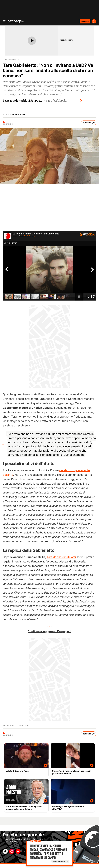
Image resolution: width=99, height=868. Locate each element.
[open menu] (3, 21)
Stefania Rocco (18, 114)
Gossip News (24, 726)
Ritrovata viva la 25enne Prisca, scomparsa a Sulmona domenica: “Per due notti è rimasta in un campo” (48, 852)
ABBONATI (85, 21)
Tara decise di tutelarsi (61, 557)
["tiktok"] (5, 851)
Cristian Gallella (10, 726)
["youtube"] (18, 851)
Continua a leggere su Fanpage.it (49, 631)
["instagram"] (12, 851)
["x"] (24, 851)
